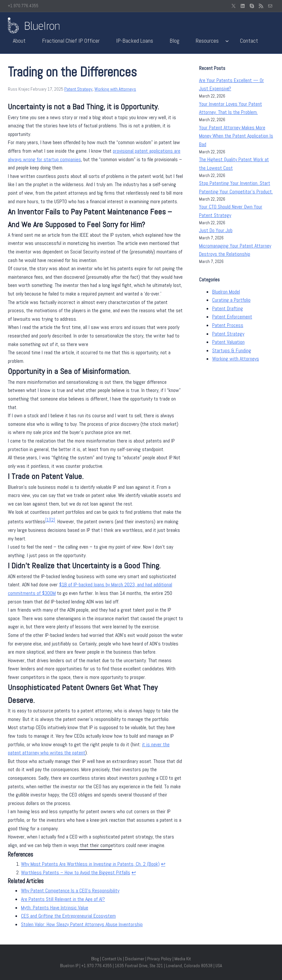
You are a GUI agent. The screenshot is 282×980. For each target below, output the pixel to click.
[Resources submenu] (227, 41)
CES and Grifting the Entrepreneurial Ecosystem (68, 916)
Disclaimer (135, 959)
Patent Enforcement (232, 317)
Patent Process (228, 325)
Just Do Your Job (216, 230)
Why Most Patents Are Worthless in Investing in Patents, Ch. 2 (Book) (90, 864)
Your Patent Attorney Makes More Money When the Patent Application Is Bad (236, 136)
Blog (95, 959)
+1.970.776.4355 (23, 6)
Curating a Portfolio (231, 300)
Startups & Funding (232, 350)
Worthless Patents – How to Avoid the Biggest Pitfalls (76, 872)
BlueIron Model (226, 292)
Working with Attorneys (115, 89)
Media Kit (183, 959)
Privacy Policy (159, 959)
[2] (53, 520)
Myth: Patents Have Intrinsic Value (55, 908)
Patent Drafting (228, 308)
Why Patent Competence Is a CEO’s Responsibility (70, 891)
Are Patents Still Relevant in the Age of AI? (63, 899)
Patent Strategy (78, 89)
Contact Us (112, 959)
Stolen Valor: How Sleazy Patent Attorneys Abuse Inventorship (82, 924)
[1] (48, 520)
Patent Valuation (228, 342)
